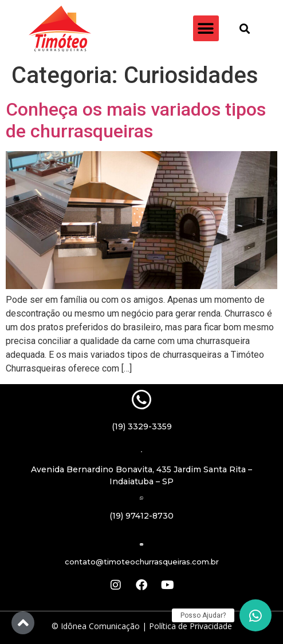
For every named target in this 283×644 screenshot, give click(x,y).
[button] (206, 28)
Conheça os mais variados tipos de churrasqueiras (136, 120)
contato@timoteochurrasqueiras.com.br (142, 562)
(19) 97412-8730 (141, 516)
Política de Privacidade (190, 626)
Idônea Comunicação (100, 626)
